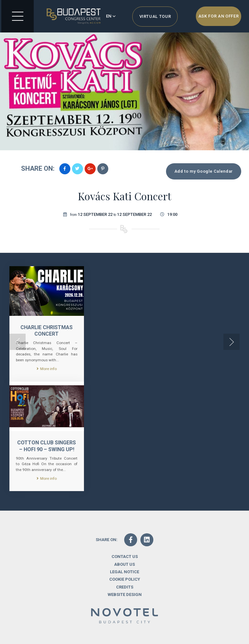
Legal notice (124, 572)
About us (124, 564)
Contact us (125, 557)
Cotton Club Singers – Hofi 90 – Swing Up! (47, 446)
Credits (125, 587)
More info (47, 369)
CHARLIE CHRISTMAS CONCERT (47, 331)
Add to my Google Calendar (204, 171)
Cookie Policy (125, 579)
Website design (125, 594)
